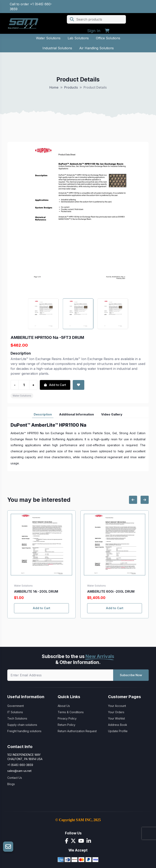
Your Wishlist (116, 718)
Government (16, 706)
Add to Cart (41, 608)
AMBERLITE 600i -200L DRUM (111, 591)
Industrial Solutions (57, 48)
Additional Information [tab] (76, 414)
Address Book (118, 725)
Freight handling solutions (24, 731)
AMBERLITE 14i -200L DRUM (36, 591)
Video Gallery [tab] (112, 414)
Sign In (94, 31)
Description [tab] (43, 414)
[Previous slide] (133, 500)
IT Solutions (15, 712)
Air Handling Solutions (96, 48)
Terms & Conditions (71, 712)
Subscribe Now (131, 675)
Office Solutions (108, 38)
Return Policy (67, 725)
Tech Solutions (17, 718)
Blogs (11, 784)
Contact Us (15, 778)
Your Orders (116, 712)
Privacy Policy (67, 718)
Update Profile (118, 731)
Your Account (117, 706)
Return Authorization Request (77, 731)
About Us (64, 706)
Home (54, 87)
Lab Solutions (78, 38)
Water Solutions (48, 38)
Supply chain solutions (22, 725)
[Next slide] (145, 500)
